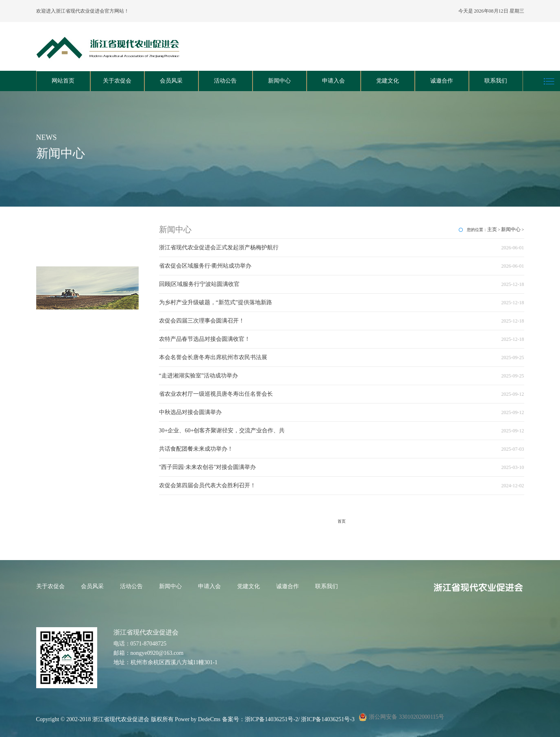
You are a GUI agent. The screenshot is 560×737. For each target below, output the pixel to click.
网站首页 (63, 81)
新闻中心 (279, 81)
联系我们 (496, 81)
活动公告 (225, 81)
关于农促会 (117, 81)
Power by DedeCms (198, 719)
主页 (492, 229)
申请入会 (333, 81)
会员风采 (171, 81)
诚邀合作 (442, 81)
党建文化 (388, 81)
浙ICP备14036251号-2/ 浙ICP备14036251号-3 (300, 719)
